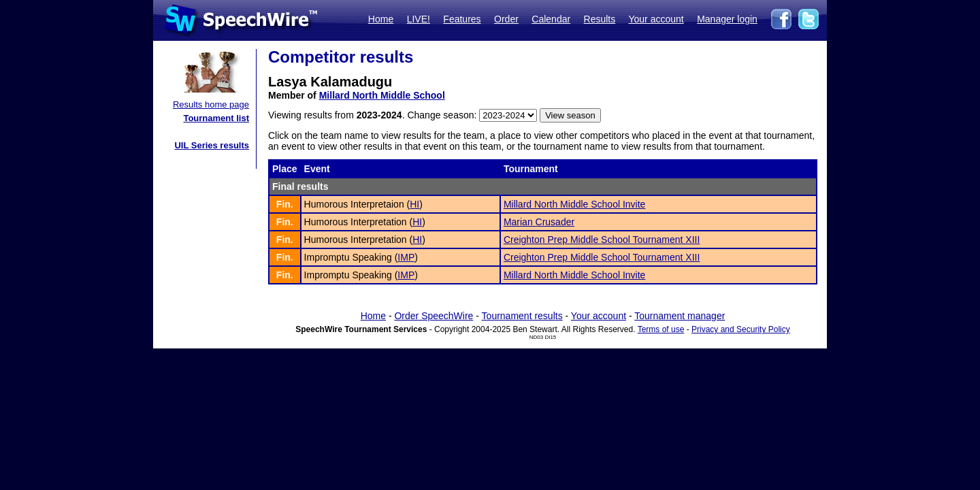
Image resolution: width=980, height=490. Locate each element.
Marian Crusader (539, 222)
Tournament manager (680, 316)
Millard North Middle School (382, 95)
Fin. (285, 204)
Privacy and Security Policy (741, 329)
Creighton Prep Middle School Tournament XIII (602, 240)
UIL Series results (212, 145)
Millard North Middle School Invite (575, 204)
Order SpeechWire (434, 316)
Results (600, 19)
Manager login (727, 19)
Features (462, 19)
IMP (406, 257)
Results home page (211, 104)
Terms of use (661, 329)
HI (414, 204)
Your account (656, 19)
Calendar (551, 19)
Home (381, 19)
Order (506, 19)
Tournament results (522, 316)
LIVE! (419, 19)
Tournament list (216, 118)
